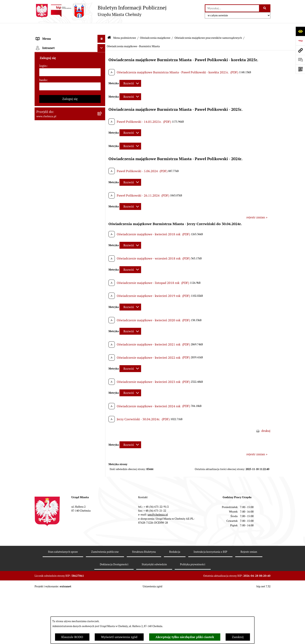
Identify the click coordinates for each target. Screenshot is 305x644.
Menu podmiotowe (125, 27)
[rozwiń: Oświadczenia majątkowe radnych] (102, 260)
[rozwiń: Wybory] (102, 203)
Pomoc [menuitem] (41, 586)
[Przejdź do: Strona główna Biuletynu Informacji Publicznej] (109, 27)
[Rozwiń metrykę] (130, 73)
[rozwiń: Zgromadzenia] (102, 409)
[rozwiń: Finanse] (102, 182)
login (43, 621)
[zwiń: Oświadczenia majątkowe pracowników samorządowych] (102, 270)
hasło (43, 635)
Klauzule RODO (72, 637)
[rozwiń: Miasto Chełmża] (102, 57)
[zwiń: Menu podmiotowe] (102, 36)
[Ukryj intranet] (101, 603)
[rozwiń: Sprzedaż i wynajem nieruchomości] (102, 140)
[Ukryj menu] (101, 28)
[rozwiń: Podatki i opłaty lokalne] (102, 193)
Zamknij (238, 637)
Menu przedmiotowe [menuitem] (51, 578)
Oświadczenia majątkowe (155, 27)
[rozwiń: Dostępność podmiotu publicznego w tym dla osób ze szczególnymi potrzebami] (102, 450)
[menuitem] (70, 47)
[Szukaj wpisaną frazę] (265, 8)
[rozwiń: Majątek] (102, 172)
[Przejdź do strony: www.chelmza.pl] (300, 50)
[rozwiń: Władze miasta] (102, 67)
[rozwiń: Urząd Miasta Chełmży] (102, 78)
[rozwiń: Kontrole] (102, 356)
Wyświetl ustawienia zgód (119, 637)
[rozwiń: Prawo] (102, 109)
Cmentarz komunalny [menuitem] (51, 594)
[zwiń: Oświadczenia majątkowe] (102, 249)
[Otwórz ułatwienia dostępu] (300, 31)
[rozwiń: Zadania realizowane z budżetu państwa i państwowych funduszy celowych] (102, 501)
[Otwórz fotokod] (300, 69)
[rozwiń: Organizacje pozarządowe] (102, 224)
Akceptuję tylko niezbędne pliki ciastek (185, 637)
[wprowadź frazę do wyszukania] (232, 8)
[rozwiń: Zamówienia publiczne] (102, 130)
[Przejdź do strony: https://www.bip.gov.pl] (300, 41)
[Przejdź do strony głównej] (101, 11)
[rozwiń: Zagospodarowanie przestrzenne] (102, 367)
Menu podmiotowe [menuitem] (49, 36)
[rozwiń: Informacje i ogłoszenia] (102, 346)
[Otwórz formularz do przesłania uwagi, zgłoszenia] (300, 60)
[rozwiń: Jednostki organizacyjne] (102, 120)
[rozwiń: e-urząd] (102, 88)
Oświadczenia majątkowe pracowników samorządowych (208, 27)
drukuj (266, 420)
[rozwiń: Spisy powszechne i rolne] (102, 521)
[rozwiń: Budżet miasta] (102, 151)
